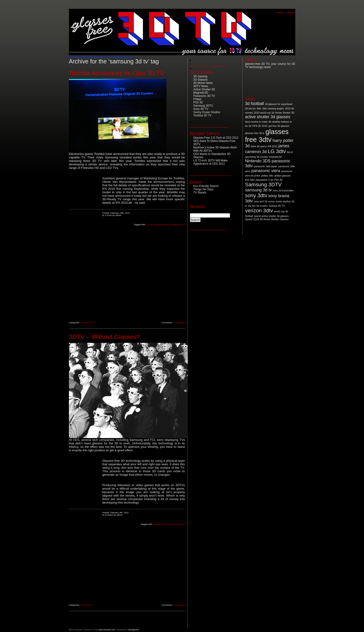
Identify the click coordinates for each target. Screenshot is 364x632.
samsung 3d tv (162, 225)
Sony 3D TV (201, 109)
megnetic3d (275, 157)
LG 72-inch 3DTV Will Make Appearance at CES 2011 (211, 162)
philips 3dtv (267, 176)
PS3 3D (198, 102)
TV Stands (200, 193)
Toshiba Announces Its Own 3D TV (117, 73)
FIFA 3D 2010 (260, 126)
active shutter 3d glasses (268, 117)
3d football (255, 104)
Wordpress (133, 630)
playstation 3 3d (264, 180)
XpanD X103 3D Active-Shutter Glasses (267, 219)
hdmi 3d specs (259, 146)
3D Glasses (201, 80)
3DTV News (86, 605)
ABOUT (291, 13)
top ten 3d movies (258, 206)
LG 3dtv (277, 151)
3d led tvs (250, 108)
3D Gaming (200, 76)
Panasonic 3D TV (204, 96)
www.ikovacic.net (107, 630)
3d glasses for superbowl (279, 104)
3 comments (179, 605)
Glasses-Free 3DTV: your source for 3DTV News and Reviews (101, 57)
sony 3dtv (256, 195)
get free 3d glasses (279, 126)
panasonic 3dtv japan (265, 166)
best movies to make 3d (258, 122)
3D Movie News (203, 83)
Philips (197, 99)
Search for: (198, 211)
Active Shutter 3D (204, 89)
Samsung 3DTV (203, 106)
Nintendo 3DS (258, 161)
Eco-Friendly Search (206, 186)
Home (280, 13)
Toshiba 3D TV (178, 225)
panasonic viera (266, 171)
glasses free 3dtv (267, 136)
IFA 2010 (150, 225)
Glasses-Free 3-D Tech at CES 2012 (216, 138)
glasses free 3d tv (161, 524)
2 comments (179, 323)
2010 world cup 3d (264, 113)
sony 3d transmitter (283, 190)
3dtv (259, 108)
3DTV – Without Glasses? (105, 337)
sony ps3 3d (260, 201)
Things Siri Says (203, 189)
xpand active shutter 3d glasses (271, 216)
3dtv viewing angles (273, 108)
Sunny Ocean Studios (207, 112)
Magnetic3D (201, 93)
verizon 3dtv (259, 211)
